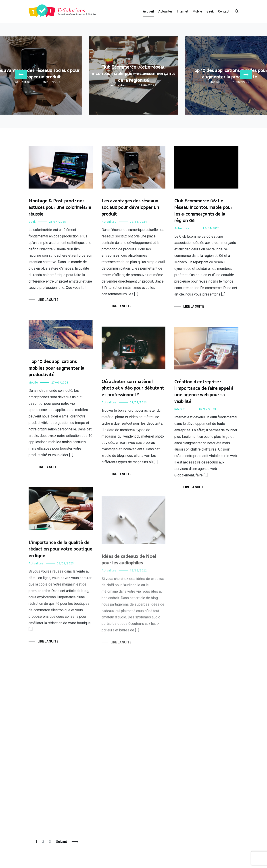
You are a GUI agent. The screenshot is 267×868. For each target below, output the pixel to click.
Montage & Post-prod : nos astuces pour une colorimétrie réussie (60, 208)
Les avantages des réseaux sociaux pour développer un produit (130, 208)
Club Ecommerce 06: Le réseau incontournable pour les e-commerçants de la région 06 (133, 74)
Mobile (197, 11)
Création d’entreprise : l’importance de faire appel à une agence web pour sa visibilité (204, 392)
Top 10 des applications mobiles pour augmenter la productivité (56, 368)
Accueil (148, 11)
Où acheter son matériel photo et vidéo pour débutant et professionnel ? (133, 388)
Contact (224, 11)
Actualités (165, 11)
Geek (210, 11)
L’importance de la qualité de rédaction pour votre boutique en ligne (60, 552)
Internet (183, 11)
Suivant (62, 842)
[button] (21, 74)
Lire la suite (48, 300)
